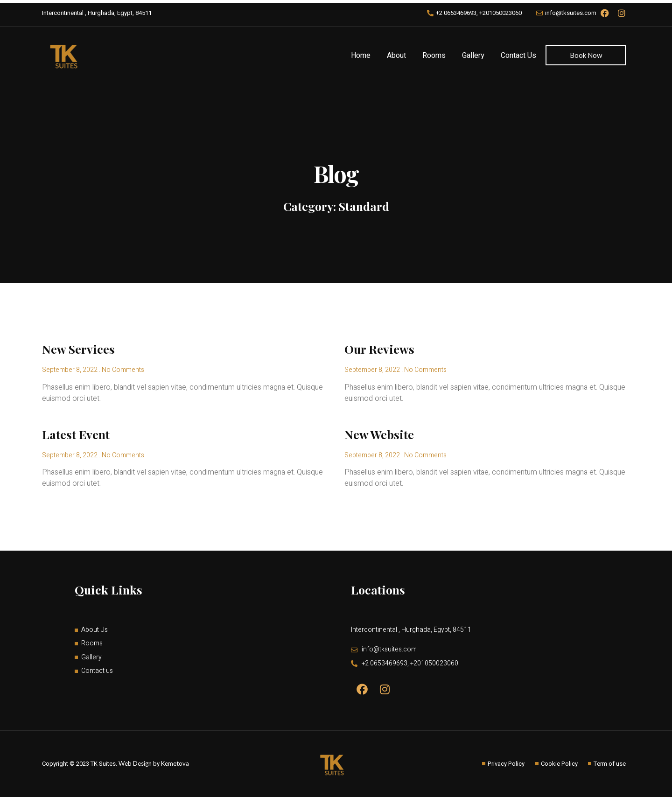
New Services (78, 349)
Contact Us (518, 56)
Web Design (135, 763)
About (396, 56)
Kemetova (175, 763)
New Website (379, 434)
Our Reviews (379, 349)
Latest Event (76, 434)
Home (361, 56)
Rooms (434, 56)
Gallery (473, 56)
